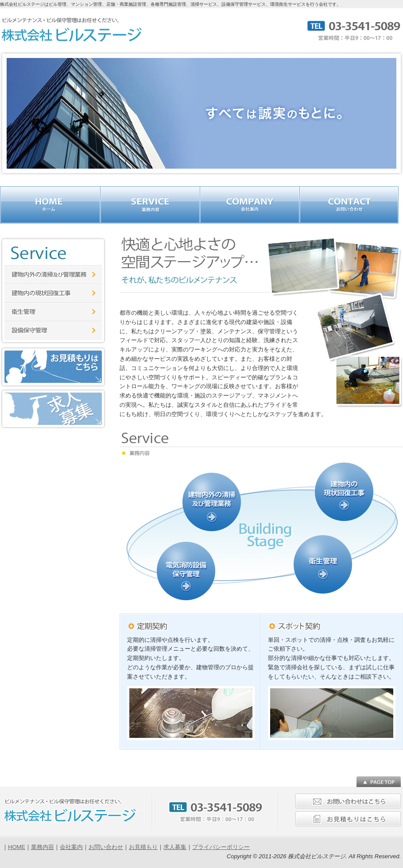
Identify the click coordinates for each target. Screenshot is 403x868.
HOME (17, 847)
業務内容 (43, 847)
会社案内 (71, 847)
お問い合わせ (106, 847)
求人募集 (175, 847)
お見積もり (143, 847)
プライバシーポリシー (221, 847)
